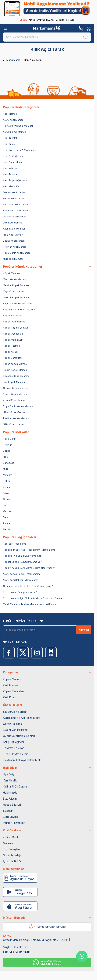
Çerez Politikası (13, 724)
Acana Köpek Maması (15, 400)
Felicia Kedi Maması (14, 198)
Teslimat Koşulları (14, 748)
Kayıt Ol (84, 630)
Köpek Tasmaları (13, 691)
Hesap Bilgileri (12, 805)
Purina (6, 523)
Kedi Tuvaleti (10, 138)
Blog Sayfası (11, 817)
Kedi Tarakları (11, 174)
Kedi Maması (10, 114)
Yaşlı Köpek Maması (14, 291)
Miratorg (8, 475)
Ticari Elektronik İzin (16, 754)
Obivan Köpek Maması (16, 388)
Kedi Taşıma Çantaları (15, 180)
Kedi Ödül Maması (13, 156)
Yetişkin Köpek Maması (16, 285)
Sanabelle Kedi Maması (16, 204)
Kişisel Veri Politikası (16, 730)
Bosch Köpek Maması (15, 364)
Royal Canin (10, 439)
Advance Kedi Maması (15, 211)
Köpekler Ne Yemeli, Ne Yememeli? (23, 556)
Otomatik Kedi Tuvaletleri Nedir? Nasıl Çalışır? (28, 586)
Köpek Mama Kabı (13, 340)
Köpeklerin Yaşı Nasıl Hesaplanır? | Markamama (29, 550)
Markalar (8, 843)
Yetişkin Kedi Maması (15, 132)
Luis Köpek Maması (14, 382)
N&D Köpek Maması (14, 424)
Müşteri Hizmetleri (14, 823)
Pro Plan (8, 445)
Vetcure (7, 511)
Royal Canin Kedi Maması (17, 253)
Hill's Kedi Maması (13, 235)
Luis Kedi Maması (13, 223)
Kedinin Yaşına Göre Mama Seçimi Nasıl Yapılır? (29, 568)
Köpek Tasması (12, 346)
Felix (6, 517)
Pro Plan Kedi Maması (15, 247)
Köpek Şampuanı (13, 358)
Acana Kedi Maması (14, 229)
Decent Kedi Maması (15, 192)
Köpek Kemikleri (12, 316)
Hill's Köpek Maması (14, 412)
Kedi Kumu (9, 144)
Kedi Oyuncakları (12, 162)
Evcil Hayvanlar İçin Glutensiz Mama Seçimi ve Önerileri (34, 598)
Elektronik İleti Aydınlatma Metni (23, 760)
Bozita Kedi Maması (14, 241)
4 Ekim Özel (10, 837)
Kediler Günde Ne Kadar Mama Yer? (23, 562)
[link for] (47, 8)
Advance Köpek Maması (17, 376)
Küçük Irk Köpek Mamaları (17, 303)
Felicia (7, 529)
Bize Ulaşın (10, 799)
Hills (5, 457)
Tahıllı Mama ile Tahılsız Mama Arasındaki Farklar (30, 604)
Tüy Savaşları (11, 849)
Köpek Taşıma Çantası (15, 328)
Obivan (7, 499)
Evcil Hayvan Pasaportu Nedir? (20, 592)
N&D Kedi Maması (13, 259)
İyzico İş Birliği (12, 861)
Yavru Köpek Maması (15, 279)
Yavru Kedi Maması (14, 120)
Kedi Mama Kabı (12, 186)
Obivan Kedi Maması (14, 217)
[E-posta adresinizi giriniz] (48, 630)
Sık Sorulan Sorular (15, 712)
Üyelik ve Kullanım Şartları (19, 736)
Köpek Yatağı (10, 352)
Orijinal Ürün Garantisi (16, 786)
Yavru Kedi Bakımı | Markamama (21, 580)
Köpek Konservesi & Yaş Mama (20, 310)
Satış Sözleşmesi (13, 742)
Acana (6, 487)
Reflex (7, 481)
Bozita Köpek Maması (15, 394)
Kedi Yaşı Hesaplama (15, 544)
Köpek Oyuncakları (14, 334)
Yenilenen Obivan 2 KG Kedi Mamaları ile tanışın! (47, 20)
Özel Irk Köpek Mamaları (17, 297)
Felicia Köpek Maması (15, 370)
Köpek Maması (11, 273)
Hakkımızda (10, 793)
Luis (5, 505)
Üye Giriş (9, 774)
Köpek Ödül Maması (14, 322)
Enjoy (6, 493)
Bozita (7, 451)
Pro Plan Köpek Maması (16, 418)
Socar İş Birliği (12, 855)
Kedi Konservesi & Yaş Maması (20, 150)
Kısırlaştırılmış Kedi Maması (18, 126)
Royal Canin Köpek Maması (18, 406)
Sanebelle (9, 463)
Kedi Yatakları (11, 168)
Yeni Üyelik (10, 780)
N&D (5, 469)
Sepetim (8, 811)
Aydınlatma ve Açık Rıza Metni (22, 718)
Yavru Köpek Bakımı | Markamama (22, 574)
